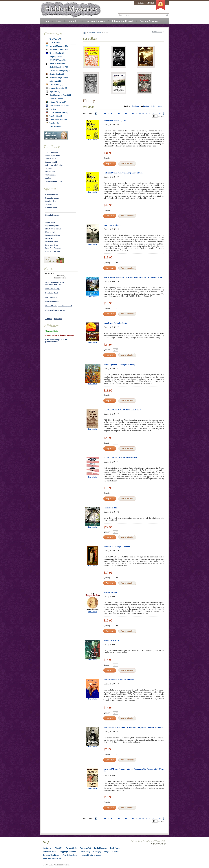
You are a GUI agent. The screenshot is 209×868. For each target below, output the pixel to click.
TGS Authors (53, 43)
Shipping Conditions (68, 852)
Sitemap (49, 204)
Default (160, 106)
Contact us (47, 848)
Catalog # (136, 106)
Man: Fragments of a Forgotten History (120, 365)
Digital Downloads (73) (59, 67)
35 (122, 113)
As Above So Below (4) (57, 50)
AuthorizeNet (85, 848)
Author (48, 178)
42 (147, 113)
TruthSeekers (51, 175)
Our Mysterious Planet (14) (59, 95)
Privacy (115, 852)
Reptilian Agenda (52, 226)
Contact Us (73, 21)
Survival (51, 109)
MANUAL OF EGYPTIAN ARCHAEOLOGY (122, 410)
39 (136, 113)
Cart (59, 21)
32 (112, 113)
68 (160, 113)
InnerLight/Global (53, 156)
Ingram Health (51, 162)
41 (143, 113)
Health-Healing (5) (55, 74)
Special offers (51, 201)
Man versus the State (112, 225)
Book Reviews (116, 848)
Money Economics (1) (56, 88)
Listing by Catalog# (101, 852)
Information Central (122, 21)
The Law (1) (53, 123)
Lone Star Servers (53, 251)
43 (150, 113)
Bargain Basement (53, 215)
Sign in (141, 3)
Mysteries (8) (53, 92)
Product (146, 106)
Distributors (50, 172)
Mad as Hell (50, 232)
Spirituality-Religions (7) (58, 106)
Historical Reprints (95, 32)
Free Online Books (70, 855)
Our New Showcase (95, 21)
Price (153, 106)
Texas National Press (54, 181)
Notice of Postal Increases (91, 855)
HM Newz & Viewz (53, 229)
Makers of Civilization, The (115, 121)
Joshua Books (51, 159)
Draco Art (49, 239)
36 (126, 113)
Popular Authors (56, 98)
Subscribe (58, 319)
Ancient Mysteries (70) (57, 46)
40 (140, 113)
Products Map (51, 208)
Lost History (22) (55, 85)
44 (154, 113)
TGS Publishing (52, 152)
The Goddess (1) (54, 116)
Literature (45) (55, 81)
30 (105, 113)
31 (108, 113)
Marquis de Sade (110, 592)
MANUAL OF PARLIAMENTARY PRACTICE (123, 458)
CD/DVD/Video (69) (58, 60)
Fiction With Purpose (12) (60, 71)
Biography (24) (56, 57)
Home (47, 21)
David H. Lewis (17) (56, 64)
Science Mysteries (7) (56, 102)
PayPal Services (100, 848)
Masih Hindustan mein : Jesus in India (119, 680)
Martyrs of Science (111, 640)
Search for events (52, 198)
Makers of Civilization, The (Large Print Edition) (123, 173)
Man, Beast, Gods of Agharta (115, 323)
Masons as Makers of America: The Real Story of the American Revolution (134, 728)
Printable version (157, 32)
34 (119, 113)
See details (92, 140)
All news (49, 319)
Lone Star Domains (53, 248)
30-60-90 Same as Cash (52, 859)
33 (115, 113)
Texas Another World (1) (58, 112)
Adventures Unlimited (54, 165)
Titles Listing (85, 852)
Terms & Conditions (51, 855)
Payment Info (71, 848)
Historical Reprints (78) (57, 78)
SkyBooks (49, 168)
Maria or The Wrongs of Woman (117, 547)
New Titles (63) (56, 39)
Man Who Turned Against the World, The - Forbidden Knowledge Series (133, 277)
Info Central (50, 222)
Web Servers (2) (56, 126)
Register (151, 3)
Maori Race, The (110, 508)
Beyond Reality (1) (55, 53)
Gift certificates (52, 195)
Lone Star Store (52, 245)
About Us (58, 848)
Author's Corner (49, 852)
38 (133, 113)
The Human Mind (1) (56, 119)
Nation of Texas (52, 242)
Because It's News (53, 235)
